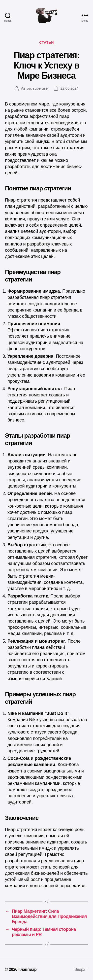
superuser (41, 88)
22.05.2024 (70, 88)
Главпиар (27, 969)
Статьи (46, 42)
